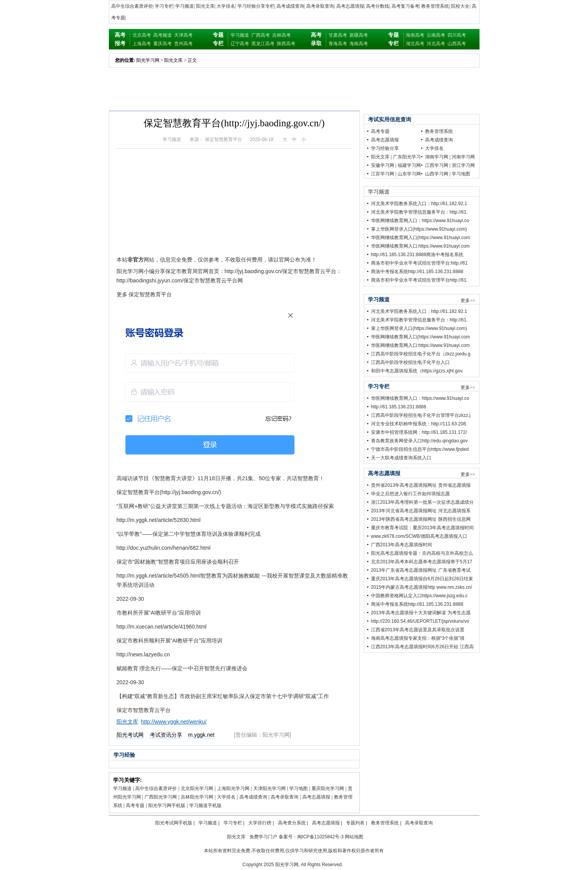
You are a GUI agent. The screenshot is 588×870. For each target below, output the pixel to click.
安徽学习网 (383, 165)
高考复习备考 (405, 6)
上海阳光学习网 (233, 788)
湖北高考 (415, 44)
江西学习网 (437, 165)
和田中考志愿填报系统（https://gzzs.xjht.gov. (417, 371)
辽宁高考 (240, 44)
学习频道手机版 (205, 805)
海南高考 (359, 44)
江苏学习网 (383, 174)
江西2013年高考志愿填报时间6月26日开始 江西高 (422, 647)
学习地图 (298, 788)
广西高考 (261, 35)
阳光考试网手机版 (174, 823)
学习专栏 (164, 6)
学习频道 (185, 6)
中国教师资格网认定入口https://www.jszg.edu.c (419, 596)
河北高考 (436, 44)
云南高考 (436, 35)
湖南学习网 (437, 157)
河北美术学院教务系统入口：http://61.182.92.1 (419, 204)
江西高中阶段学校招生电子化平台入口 (410, 362)
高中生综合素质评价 (132, 6)
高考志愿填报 (350, 6)
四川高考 (457, 35)
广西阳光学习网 (161, 797)
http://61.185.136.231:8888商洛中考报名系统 (417, 255)
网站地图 (354, 837)
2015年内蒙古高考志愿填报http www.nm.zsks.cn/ (422, 587)
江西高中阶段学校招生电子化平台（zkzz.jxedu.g (421, 354)
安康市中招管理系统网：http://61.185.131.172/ (419, 432)
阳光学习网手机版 (167, 805)
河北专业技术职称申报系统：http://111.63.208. (419, 424)
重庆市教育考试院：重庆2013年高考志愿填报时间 (423, 528)
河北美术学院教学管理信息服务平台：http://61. (419, 212)
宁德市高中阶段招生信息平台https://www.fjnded (420, 449)
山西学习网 (437, 174)
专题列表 (355, 823)
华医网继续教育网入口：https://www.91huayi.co (420, 221)
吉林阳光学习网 (197, 797)
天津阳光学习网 (269, 788)
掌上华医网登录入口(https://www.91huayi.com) (419, 229)
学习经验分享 (385, 148)
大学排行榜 (260, 823)
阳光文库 (205, 6)
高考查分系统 (292, 823)
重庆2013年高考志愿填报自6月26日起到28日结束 (422, 579)
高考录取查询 (320, 6)
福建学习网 (409, 165)
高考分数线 (378, 6)
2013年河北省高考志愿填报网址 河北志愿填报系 (421, 511)
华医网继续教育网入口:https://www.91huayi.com (420, 246)
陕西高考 (286, 44)
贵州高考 (183, 44)
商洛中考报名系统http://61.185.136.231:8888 (417, 272)
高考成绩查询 (290, 6)
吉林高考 (281, 35)
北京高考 (142, 35)
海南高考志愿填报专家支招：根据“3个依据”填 (418, 638)
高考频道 (163, 35)
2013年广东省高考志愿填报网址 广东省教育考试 (421, 570)
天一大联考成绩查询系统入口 (401, 458)
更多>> (468, 301)
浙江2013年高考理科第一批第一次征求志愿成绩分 (423, 502)
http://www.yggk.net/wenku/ (174, 722)
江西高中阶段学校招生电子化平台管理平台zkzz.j (421, 415)
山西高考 (457, 44)
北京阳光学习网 (197, 788)
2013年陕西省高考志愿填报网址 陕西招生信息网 (421, 519)
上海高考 (142, 44)
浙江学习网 (463, 165)
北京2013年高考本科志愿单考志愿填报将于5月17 (422, 562)
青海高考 (338, 44)
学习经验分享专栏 (256, 6)
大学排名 (226, 6)
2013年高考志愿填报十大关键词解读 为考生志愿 (421, 613)
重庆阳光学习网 (328, 788)
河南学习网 (463, 157)
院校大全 (460, 6)
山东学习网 (409, 174)
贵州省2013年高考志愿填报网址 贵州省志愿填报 (421, 485)
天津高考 (183, 35)
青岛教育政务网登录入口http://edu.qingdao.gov (419, 441)
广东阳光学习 (407, 157)
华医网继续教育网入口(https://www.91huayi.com (421, 238)
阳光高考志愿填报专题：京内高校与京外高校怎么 (422, 553)
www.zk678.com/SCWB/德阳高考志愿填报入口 (419, 536)
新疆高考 (359, 35)
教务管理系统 (435, 6)
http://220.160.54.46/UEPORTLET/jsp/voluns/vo (420, 621)
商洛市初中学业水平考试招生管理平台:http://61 (419, 263)
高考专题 (135, 805)
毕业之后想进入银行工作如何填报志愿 (410, 494)
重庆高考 (163, 44)
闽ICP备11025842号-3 (320, 837)
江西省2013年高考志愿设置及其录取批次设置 (418, 630)
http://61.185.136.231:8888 (399, 407)
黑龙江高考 (263, 44)
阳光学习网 (148, 60)
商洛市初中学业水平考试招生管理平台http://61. (419, 280)
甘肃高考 (338, 35)
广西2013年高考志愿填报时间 (402, 545)
